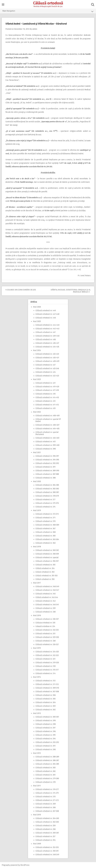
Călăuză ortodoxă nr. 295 (45, 735)
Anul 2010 (37, 815)
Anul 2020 (37, 481)
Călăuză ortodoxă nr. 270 (45, 797)
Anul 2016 (37, 615)
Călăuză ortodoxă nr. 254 (45, 840)
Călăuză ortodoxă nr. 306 (46, 695)
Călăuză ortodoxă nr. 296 (46, 731)
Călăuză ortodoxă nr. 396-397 (47, 456)
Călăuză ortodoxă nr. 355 (45, 565)
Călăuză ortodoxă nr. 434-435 (47, 347)
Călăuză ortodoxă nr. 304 (46, 702)
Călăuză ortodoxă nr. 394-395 (47, 460)
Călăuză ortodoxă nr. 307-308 (47, 692)
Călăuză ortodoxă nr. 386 (46, 478)
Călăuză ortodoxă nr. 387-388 (47, 474)
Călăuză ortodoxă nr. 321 (45, 659)
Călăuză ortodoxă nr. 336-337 (47, 619)
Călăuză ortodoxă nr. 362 (45, 543)
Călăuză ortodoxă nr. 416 (45, 394)
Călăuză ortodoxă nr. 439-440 (47, 336)
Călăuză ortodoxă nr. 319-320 (47, 663)
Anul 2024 (37, 350)
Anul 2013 (37, 713)
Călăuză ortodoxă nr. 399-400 (47, 445)
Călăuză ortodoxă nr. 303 (45, 706)
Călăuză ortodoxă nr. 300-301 (47, 717)
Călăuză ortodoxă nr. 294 (46, 739)
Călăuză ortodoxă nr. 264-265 (47, 818)
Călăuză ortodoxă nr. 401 (46, 442)
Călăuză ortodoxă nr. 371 (45, 518)
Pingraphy (6, 865)
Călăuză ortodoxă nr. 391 (45, 467)
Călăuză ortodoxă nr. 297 (45, 728)
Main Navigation (48, 11)
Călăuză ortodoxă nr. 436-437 (47, 343)
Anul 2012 (37, 753)
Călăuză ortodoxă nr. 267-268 (47, 811)
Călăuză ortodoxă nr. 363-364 (47, 539)
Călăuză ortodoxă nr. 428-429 (47, 361)
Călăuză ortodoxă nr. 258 (45, 829)
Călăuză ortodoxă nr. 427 (45, 365)
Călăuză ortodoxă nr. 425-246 (47, 368)
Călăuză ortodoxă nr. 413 (45, 401)
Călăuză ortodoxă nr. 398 (46, 449)
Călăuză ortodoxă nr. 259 (45, 826)
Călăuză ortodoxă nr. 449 (46, 311)
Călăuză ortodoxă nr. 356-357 (47, 561)
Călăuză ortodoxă (48, 3)
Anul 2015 (37, 648)
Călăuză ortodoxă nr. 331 (45, 634)
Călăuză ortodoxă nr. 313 (45, 681)
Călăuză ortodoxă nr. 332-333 (47, 630)
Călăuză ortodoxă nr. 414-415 (47, 397)
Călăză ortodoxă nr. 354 (45, 568)
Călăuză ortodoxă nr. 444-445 (47, 325)
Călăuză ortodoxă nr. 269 (46, 804)
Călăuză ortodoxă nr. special (47, 557)
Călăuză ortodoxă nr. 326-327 (47, 644)
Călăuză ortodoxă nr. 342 (45, 601)
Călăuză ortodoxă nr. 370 (45, 521)
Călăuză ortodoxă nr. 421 (45, 383)
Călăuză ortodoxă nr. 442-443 (47, 329)
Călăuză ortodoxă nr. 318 (45, 666)
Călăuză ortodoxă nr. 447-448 (47, 314)
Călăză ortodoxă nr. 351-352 (46, 576)
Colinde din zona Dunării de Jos (21, 290)
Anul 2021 (37, 452)
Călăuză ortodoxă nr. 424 (46, 372)
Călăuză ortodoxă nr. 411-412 (47, 405)
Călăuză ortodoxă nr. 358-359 (47, 554)
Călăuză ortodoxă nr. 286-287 (47, 760)
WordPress (25, 865)
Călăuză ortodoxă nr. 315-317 (47, 670)
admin (35, 29)
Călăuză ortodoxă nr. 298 (46, 724)
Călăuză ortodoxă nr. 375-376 (47, 503)
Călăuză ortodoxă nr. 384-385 (47, 485)
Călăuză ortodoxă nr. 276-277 (47, 789)
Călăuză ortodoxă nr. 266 (46, 807)
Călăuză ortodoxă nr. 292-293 (47, 742)
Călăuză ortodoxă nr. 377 (45, 500)
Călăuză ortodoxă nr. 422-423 (47, 376)
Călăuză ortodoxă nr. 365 (45, 536)
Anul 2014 (37, 677)
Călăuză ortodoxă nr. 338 (45, 612)
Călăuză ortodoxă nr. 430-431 (47, 358)
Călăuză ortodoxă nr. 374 (45, 507)
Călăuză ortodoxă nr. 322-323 (47, 655)
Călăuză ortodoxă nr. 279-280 (47, 778)
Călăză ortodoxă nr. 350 (45, 579)
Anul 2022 (37, 412)
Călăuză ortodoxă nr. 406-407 (47, 425)
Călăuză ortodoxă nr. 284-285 (47, 764)
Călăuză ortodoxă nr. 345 (45, 594)
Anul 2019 (37, 510)
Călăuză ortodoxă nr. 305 (45, 699)
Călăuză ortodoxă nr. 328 (45, 641)
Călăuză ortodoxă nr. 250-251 (47, 851)
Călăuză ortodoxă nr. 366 (46, 532)
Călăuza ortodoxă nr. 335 (45, 623)
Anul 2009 (37, 844)
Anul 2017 (37, 583)
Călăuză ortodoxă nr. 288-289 (47, 757)
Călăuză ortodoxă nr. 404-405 (47, 429)
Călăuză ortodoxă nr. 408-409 (47, 416)
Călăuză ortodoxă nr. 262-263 (47, 822)
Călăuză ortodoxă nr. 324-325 (47, 652)
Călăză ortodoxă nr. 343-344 (47, 597)
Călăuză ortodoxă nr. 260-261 (47, 833)
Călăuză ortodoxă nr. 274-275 (47, 793)
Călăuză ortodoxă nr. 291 (45, 746)
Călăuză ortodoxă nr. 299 (46, 721)
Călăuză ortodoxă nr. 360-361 (47, 550)
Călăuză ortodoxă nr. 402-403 (47, 438)
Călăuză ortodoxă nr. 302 (45, 710)
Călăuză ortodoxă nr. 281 (45, 775)
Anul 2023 (37, 379)
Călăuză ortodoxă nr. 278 (45, 782)
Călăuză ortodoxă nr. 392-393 (47, 463)
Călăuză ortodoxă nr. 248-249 (47, 855)
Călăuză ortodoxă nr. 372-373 (47, 514)
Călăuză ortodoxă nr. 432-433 (47, 354)
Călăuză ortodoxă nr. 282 (45, 771)
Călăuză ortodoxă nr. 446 (46, 318)
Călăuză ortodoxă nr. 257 (45, 836)
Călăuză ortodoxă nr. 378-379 (47, 496)
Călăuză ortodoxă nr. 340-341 (47, 605)
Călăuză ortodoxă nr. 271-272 (47, 800)
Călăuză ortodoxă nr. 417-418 (47, 390)
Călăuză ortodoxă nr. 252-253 (47, 847)
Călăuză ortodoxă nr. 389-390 (47, 471)
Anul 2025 (37, 321)
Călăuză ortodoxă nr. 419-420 (47, 387)
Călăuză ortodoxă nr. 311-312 (47, 684)
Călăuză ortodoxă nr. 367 (45, 529)
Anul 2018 (37, 547)
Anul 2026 (37, 307)
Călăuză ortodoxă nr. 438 (46, 339)
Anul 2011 (37, 786)
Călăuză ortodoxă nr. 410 (45, 408)
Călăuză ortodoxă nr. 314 (45, 673)
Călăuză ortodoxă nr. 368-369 (47, 525)
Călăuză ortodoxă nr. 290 (46, 750)
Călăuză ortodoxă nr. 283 (45, 768)
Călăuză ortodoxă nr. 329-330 (47, 637)
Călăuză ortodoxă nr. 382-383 (47, 489)
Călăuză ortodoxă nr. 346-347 (47, 590)
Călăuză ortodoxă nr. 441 (45, 332)
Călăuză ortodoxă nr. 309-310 (47, 688)
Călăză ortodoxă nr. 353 (45, 572)
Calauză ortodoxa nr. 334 (45, 626)
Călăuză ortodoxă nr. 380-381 (47, 492)
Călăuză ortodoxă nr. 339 (45, 608)
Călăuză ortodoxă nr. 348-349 (47, 586)
